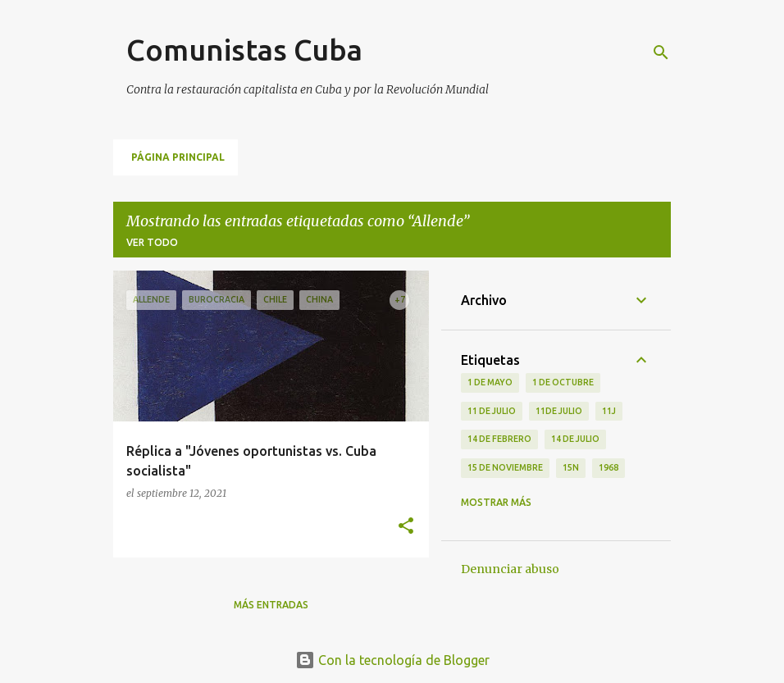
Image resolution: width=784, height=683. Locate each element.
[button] (406, 527)
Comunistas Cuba (244, 50)
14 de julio (575, 439)
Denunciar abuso (510, 569)
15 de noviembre (505, 467)
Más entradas (271, 605)
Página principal (178, 157)
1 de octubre (563, 382)
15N (571, 467)
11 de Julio (492, 411)
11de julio (559, 411)
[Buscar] (661, 52)
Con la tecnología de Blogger (392, 660)
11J (609, 411)
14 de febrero (499, 439)
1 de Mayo (490, 382)
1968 (609, 467)
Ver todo (152, 242)
